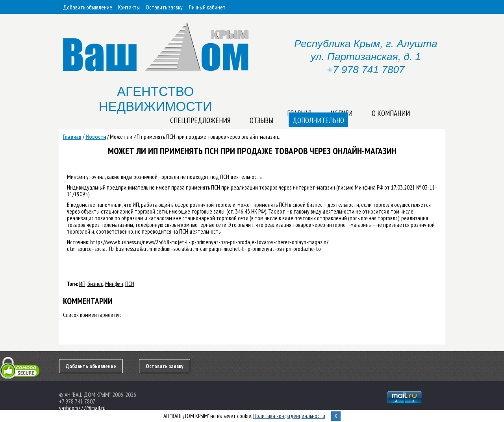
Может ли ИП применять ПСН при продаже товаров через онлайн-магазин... (196, 137)
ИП (82, 284)
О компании (391, 113)
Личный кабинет (207, 7)
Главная (72, 137)
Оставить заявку (164, 7)
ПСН (130, 284)
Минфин (114, 284)
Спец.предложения (200, 120)
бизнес (95, 284)
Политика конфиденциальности (289, 416)
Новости (96, 137)
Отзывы (261, 120)
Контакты (129, 7)
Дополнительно (318, 120)
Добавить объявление (88, 7)
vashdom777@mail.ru (82, 408)
